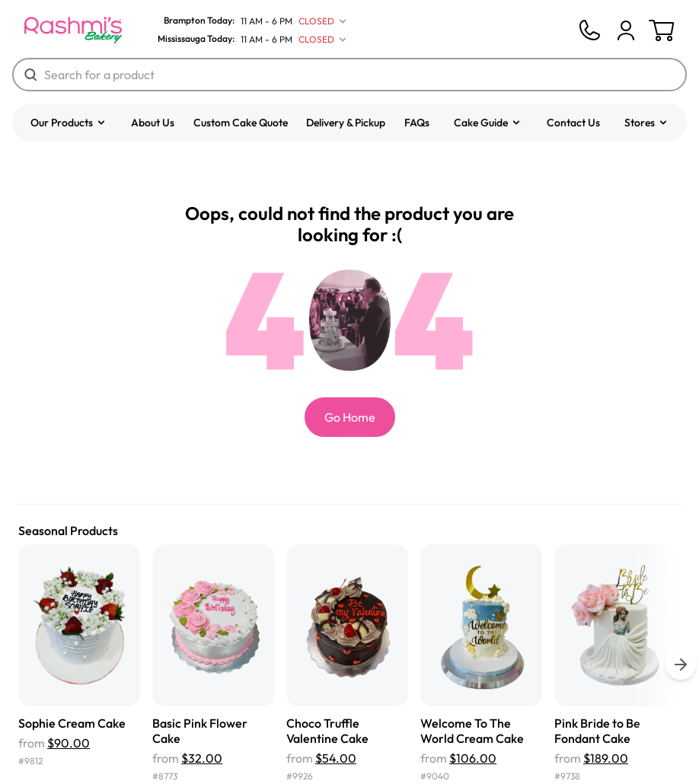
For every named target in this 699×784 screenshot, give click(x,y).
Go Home (350, 417)
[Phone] (589, 30)
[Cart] (626, 30)
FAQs (417, 123)
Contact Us (573, 123)
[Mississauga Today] (249, 40)
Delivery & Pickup (346, 123)
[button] (69, 123)
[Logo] (73, 30)
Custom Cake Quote (241, 123)
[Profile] (626, 30)
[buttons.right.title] (681, 664)
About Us (153, 123)
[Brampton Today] (249, 21)
